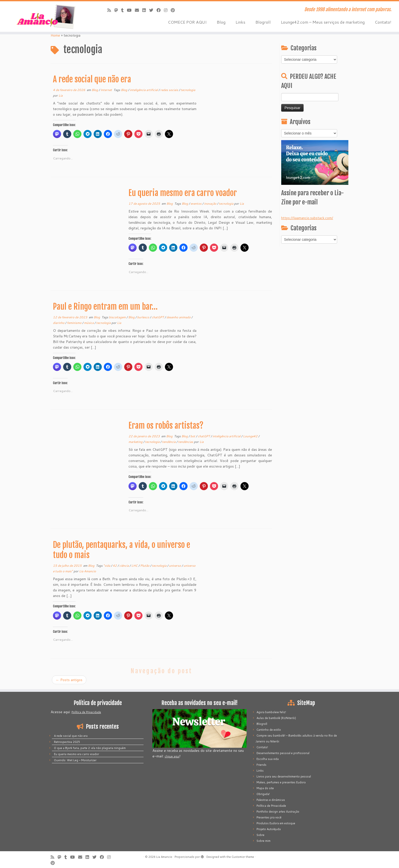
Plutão (145, 566)
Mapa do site (265, 788)
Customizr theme (243, 857)
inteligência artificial (144, 90)
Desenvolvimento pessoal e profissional (283, 753)
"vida (107, 566)
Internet (107, 90)
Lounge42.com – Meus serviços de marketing (323, 22)
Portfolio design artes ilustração (278, 812)
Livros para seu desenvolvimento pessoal (284, 776)
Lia (61, 95)
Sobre (260, 835)
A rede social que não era (92, 79)
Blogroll (263, 22)
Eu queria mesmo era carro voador (183, 193)
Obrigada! (263, 794)
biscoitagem (118, 317)
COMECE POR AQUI (187, 22)
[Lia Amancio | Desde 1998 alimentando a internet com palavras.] (46, 17)
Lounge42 (251, 436)
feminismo (75, 323)
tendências (186, 442)
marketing (136, 442)
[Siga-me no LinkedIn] (146, 10)
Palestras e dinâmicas (271, 800)
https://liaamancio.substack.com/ (307, 218)
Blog (221, 22)
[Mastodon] (118, 10)
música (89, 323)
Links (240, 22)
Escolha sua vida (268, 759)
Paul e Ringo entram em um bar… (105, 307)
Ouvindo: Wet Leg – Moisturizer (75, 760)
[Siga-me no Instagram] (167, 10)
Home (55, 35)
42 (115, 566)
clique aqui (172, 756)
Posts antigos (69, 680)
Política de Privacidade (86, 712)
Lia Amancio (88, 571)
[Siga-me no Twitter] (153, 10)
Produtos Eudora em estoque (276, 823)
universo (175, 566)
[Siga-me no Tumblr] (124, 10)
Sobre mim (263, 841)
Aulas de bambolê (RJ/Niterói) (276, 718)
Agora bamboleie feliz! (271, 712)
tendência (169, 442)
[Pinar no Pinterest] (174, 10)
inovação (211, 204)
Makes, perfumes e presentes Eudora (281, 782)
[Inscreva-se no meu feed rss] (111, 10)
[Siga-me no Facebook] (160, 10)
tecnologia (188, 90)
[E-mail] (139, 10)
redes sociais (170, 90)
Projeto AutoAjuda (269, 829)
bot (193, 436)
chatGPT (158, 317)
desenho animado (179, 317)
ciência (124, 566)
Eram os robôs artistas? (166, 426)
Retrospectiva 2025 (67, 742)
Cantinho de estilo (269, 730)
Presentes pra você (269, 817)
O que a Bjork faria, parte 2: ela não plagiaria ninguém (90, 748)
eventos (196, 204)
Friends (261, 765)
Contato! (383, 22)
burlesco (144, 317)
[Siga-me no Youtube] (131, 10)
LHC (135, 566)
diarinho (59, 323)
